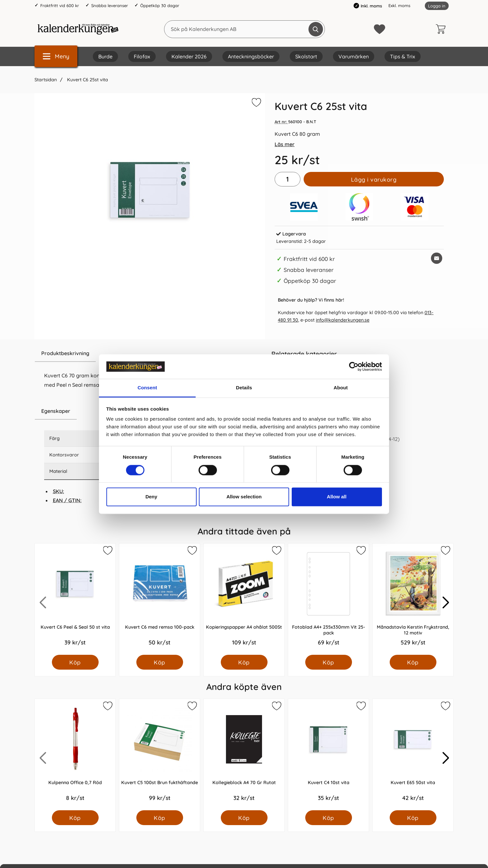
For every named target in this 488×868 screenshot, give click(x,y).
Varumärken (354, 56)
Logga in (437, 6)
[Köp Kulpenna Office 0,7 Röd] (75, 818)
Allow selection (244, 497)
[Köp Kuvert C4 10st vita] (329, 818)
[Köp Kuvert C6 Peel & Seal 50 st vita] (75, 662)
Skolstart (306, 56)
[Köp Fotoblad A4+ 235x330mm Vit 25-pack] (329, 662)
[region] (150, 354)
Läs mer (285, 144)
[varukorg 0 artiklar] (442, 29)
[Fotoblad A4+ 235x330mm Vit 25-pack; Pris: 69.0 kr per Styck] (328, 599)
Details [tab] (244, 388)
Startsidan (46, 80)
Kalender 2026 (189, 56)
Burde (105, 56)
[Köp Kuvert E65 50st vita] (413, 818)
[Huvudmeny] (56, 56)
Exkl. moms (399, 5)
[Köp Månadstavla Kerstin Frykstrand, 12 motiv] (413, 662)
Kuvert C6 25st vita (87, 80)
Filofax (142, 56)
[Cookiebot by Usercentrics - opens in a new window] (354, 366)
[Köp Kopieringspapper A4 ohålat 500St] (244, 662)
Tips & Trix (403, 56)
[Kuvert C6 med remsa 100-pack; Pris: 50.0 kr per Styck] (160, 599)
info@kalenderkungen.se (343, 320)
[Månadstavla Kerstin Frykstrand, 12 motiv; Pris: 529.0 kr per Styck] (413, 599)
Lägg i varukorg (374, 179)
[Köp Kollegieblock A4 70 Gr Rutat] (244, 818)
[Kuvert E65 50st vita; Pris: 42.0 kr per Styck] (413, 755)
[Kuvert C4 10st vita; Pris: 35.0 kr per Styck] (328, 755)
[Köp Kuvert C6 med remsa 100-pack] (160, 662)
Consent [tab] (147, 388)
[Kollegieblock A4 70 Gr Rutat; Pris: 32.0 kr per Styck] (244, 755)
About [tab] (341, 388)
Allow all (337, 497)
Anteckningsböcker (251, 56)
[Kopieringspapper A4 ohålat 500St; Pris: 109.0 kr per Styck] (244, 599)
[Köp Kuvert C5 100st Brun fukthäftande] (160, 818)
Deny (151, 497)
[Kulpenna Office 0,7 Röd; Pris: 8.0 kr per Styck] (75, 755)
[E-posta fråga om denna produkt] (437, 258)
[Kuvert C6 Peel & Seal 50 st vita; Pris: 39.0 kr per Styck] (75, 599)
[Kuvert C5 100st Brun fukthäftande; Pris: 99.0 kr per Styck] (160, 755)
